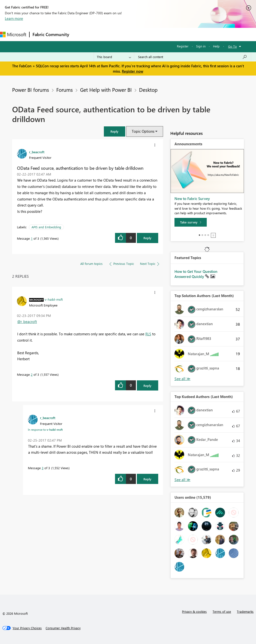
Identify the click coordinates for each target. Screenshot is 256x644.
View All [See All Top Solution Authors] (182, 379)
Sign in (201, 46)
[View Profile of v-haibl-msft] (54, 299)
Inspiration (102, 34)
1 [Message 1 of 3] (32, 238)
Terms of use (222, 611)
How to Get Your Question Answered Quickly (196, 274)
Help (216, 46)
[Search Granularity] (114, 57)
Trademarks (245, 611)
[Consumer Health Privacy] (63, 628)
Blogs (165, 34)
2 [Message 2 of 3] (32, 374)
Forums (80, 34)
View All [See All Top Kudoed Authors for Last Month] (182, 480)
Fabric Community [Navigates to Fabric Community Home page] (51, 34)
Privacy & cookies (194, 611)
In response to (45, 429)
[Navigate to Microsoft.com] (13, 34)
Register (183, 46)
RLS (148, 334)
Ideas (121, 34)
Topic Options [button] (143, 131)
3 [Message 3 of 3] (43, 468)
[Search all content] (193, 57)
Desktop (148, 90)
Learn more (14, 18)
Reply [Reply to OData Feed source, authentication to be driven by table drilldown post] (147, 238)
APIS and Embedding (46, 227)
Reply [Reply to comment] (147, 386)
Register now (132, 71)
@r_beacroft (27, 322)
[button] (115, 131)
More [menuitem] (181, 34)
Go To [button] (232, 46)
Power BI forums (31, 90)
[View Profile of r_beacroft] (37, 152)
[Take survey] (191, 222)
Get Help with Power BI (106, 90)
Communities (143, 34)
